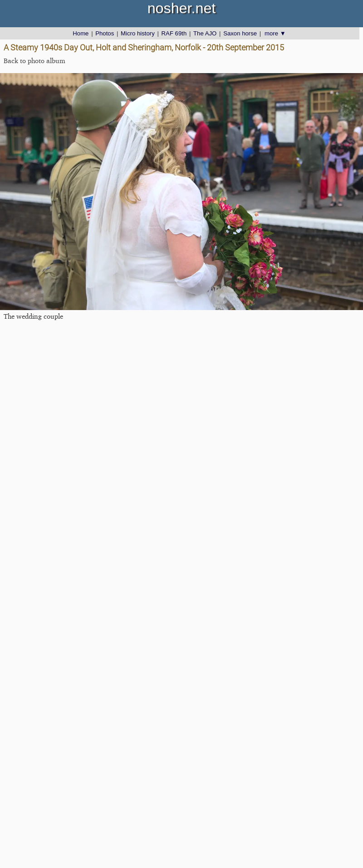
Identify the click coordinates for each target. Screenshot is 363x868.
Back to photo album (34, 61)
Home (81, 33)
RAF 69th (174, 33)
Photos (105, 33)
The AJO (205, 33)
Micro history (138, 33)
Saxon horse (240, 33)
